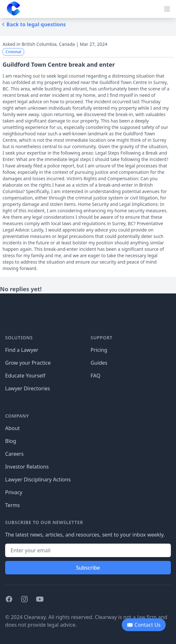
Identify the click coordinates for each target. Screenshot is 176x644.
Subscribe (88, 568)
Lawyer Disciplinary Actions (38, 479)
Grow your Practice (28, 363)
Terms (13, 505)
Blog (11, 441)
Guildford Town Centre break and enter (59, 64)
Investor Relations (27, 467)
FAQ (95, 376)
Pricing (99, 350)
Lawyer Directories (28, 388)
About (12, 428)
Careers (14, 454)
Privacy (14, 492)
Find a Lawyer (22, 350)
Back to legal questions (33, 24)
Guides (99, 363)
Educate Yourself (25, 376)
